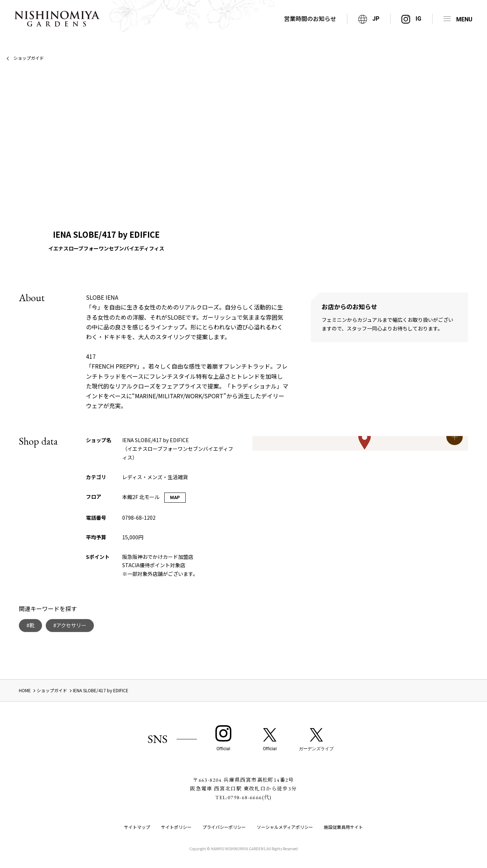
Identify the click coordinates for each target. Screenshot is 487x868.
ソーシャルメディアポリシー (285, 827)
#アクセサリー (70, 625)
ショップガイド (29, 58)
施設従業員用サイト (343, 827)
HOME (25, 690)
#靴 (30, 625)
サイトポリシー (176, 827)
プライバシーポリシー (224, 827)
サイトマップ (137, 827)
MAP (175, 498)
